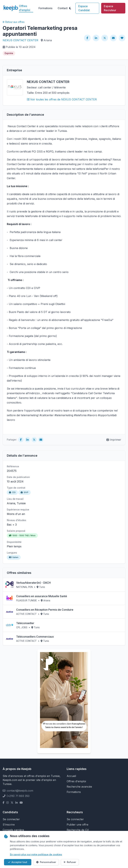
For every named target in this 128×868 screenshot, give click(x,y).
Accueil (71, 776)
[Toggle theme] (70, 8)
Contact (63, 8)
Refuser (70, 862)
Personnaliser (46, 862)
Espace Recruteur (110, 8)
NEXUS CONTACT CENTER (20, 40)
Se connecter (11, 819)
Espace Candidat (84, 8)
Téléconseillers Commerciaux (35, 637)
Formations (45, 8)
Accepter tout (18, 862)
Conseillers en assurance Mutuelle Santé (42, 596)
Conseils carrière (13, 830)
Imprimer (114, 440)
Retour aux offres (14, 22)
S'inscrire (9, 825)
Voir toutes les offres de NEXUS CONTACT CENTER (62, 99)
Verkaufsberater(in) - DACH (33, 583)
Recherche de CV (78, 830)
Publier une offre (77, 825)
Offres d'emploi (25, 8)
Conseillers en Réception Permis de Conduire (45, 610)
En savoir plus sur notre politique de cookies (36, 854)
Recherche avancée (79, 787)
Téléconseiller (25, 623)
